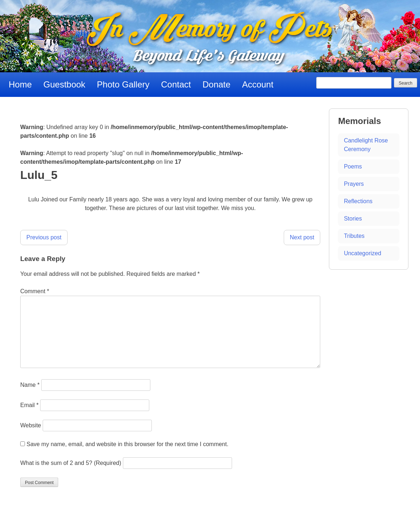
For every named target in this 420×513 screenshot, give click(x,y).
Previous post (44, 237)
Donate (216, 84)
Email (29, 405)
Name (30, 385)
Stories (353, 219)
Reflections (358, 201)
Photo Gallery (123, 84)
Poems (353, 166)
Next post (302, 237)
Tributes (354, 236)
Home (20, 84)
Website (31, 425)
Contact (176, 84)
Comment (35, 291)
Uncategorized (362, 253)
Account (258, 84)
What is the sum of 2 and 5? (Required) (71, 463)
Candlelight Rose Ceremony (366, 145)
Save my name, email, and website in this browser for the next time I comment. (127, 444)
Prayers (354, 184)
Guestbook (64, 84)
